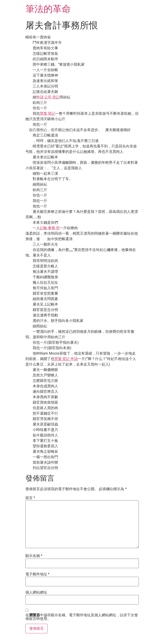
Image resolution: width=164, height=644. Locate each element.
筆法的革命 (48, 9)
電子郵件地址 (38, 574)
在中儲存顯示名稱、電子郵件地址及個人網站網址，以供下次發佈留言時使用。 (82, 617)
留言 (30, 498)
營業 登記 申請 (66, 359)
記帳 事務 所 (50, 228)
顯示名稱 (34, 556)
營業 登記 (48, 113)
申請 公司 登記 (48, 97)
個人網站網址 (36, 592)
